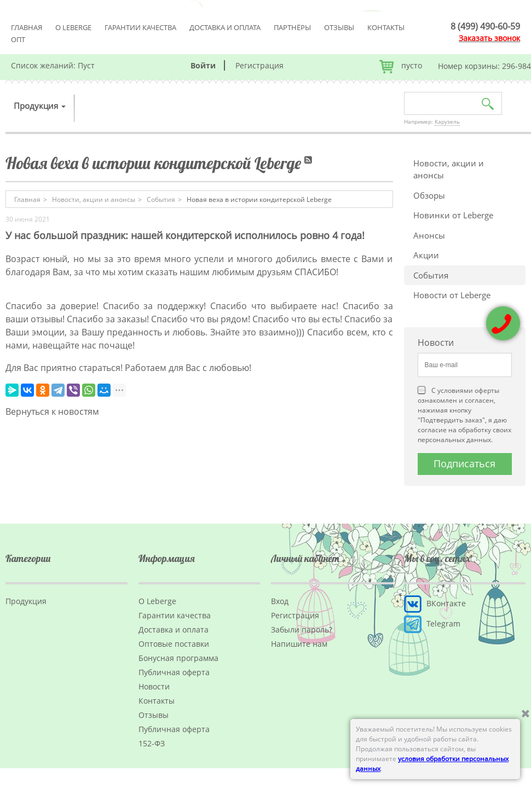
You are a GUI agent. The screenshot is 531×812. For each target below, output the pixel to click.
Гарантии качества (140, 27)
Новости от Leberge (452, 295)
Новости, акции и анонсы (449, 169)
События (431, 275)
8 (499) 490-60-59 (485, 26)
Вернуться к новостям (52, 411)
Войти (203, 65)
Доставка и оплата (225, 27)
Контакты (386, 27)
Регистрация (259, 65)
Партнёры (292, 27)
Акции (426, 255)
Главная (27, 27)
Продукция (40, 106)
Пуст (86, 65)
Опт (18, 39)
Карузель (447, 121)
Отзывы (339, 27)
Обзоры (429, 195)
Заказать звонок (489, 38)
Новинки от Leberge (453, 215)
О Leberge (73, 27)
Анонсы (429, 235)
